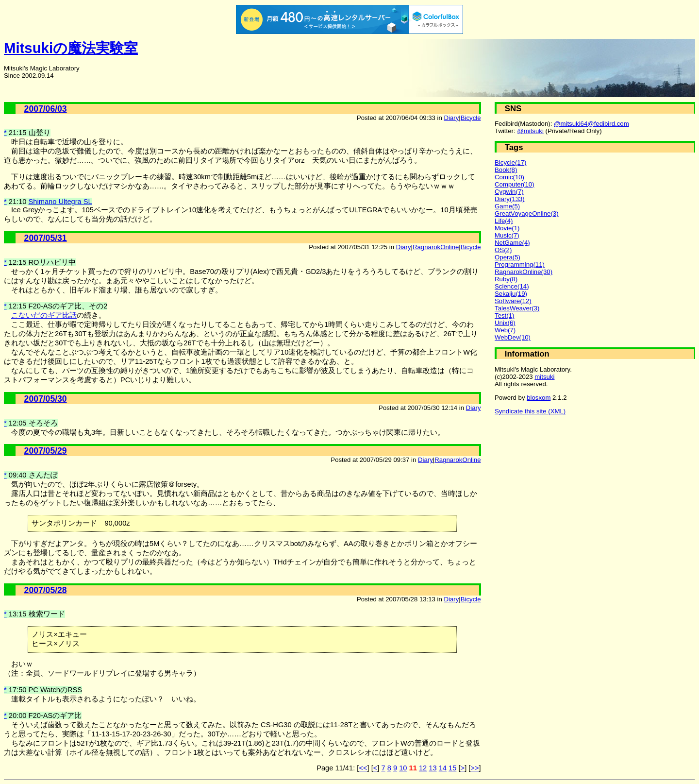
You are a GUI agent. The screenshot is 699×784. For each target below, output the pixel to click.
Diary (452, 118)
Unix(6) (505, 323)
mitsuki (544, 377)
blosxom (539, 398)
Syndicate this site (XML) (530, 411)
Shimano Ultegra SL (60, 202)
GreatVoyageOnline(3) (527, 213)
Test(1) (504, 315)
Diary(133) (510, 199)
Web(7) (505, 330)
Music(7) (507, 235)
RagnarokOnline (436, 247)
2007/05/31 (46, 238)
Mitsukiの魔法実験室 (71, 48)
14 (443, 768)
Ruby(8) (506, 279)
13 (433, 768)
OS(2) (503, 250)
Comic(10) (509, 177)
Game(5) (507, 206)
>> (474, 768)
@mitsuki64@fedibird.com (591, 124)
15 (452, 768)
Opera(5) (508, 257)
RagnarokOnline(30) (524, 272)
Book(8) (506, 170)
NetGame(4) (512, 243)
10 (403, 768)
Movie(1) (507, 228)
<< (363, 768)
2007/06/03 (46, 109)
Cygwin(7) (509, 192)
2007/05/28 (46, 590)
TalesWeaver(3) (517, 308)
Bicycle (471, 118)
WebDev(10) (513, 337)
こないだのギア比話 (44, 315)
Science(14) (512, 286)
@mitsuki (530, 131)
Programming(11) (520, 264)
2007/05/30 (46, 399)
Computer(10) (515, 184)
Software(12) (513, 301)
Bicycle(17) (510, 162)
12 (423, 768)
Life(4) (504, 221)
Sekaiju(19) (511, 294)
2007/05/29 (46, 451)
